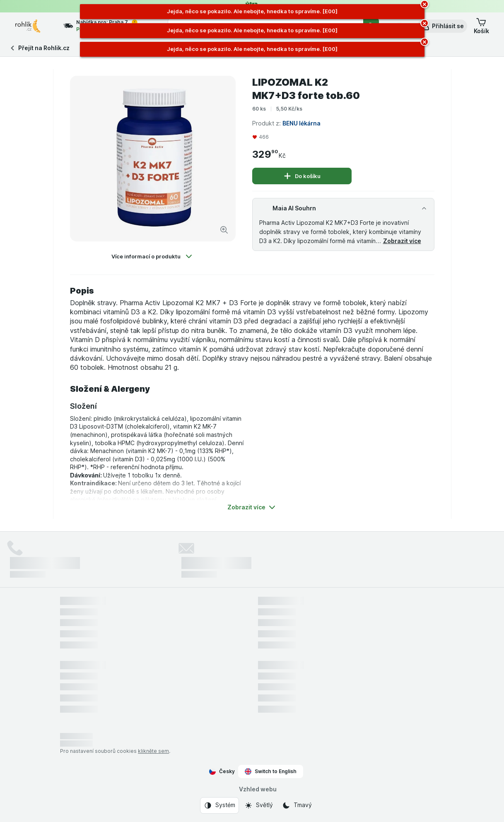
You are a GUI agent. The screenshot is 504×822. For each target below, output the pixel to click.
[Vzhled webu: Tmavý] (297, 805)
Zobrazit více (402, 241)
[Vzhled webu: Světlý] (259, 805)
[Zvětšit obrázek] (224, 230)
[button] (442, 26)
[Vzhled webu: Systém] (219, 805)
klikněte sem (153, 751)
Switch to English (271, 771)
